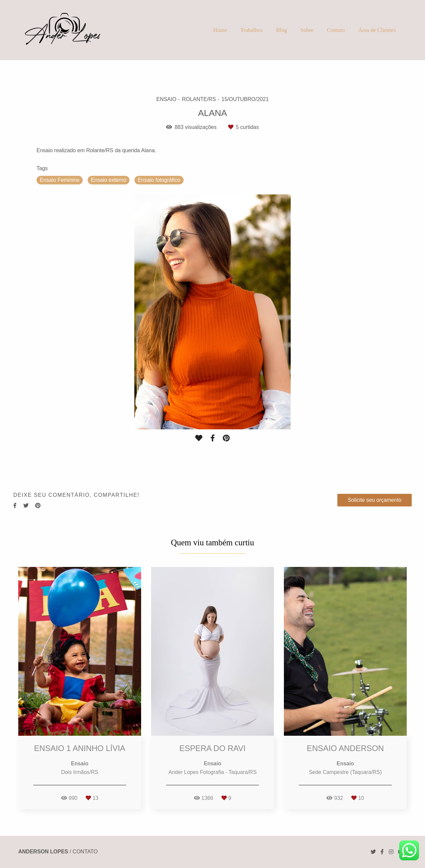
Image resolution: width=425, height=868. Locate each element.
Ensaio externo (109, 180)
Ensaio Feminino (60, 180)
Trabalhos (252, 30)
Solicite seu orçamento (375, 500)
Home (220, 30)
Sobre (307, 30)
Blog (281, 30)
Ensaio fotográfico (159, 180)
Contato (336, 30)
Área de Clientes (377, 30)
